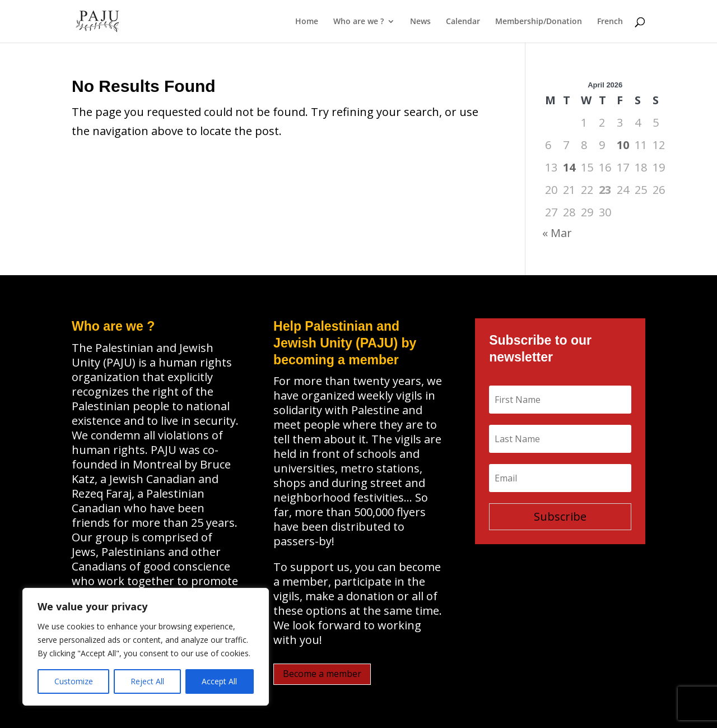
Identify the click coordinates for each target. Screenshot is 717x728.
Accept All (219, 681)
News (420, 22)
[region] (146, 647)
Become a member (322, 674)
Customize (74, 681)
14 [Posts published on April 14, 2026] (569, 167)
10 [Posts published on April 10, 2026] (623, 145)
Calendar (463, 22)
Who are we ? (358, 22)
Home (307, 22)
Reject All (147, 681)
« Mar (557, 233)
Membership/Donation (539, 22)
